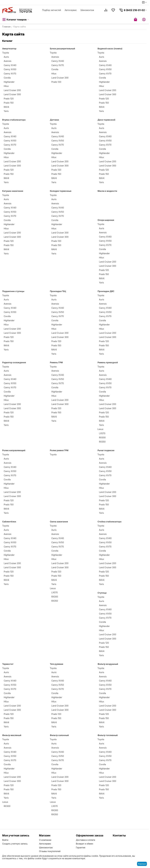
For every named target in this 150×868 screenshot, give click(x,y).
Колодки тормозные (61, 191)
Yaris (6, 111)
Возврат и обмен (85, 844)
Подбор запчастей (52, 10)
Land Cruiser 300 (12, 94)
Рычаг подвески (106, 450)
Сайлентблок (9, 522)
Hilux (6, 86)
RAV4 (6, 107)
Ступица (102, 593)
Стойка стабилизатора (109, 522)
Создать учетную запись (15, 844)
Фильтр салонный (59, 735)
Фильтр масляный (12, 735)
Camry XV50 (10, 69)
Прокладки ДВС (106, 291)
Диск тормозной (106, 120)
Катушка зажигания (13, 191)
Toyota (6, 53)
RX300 (102, 438)
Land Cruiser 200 (12, 90)
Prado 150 (9, 103)
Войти (5, 840)
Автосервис (71, 10)
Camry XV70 (10, 74)
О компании (45, 840)
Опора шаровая (106, 220)
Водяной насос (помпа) (110, 48)
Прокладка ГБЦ (58, 291)
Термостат (8, 664)
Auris (6, 57)
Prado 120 (9, 99)
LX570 (102, 433)
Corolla (7, 78)
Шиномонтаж (87, 10)
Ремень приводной (108, 362)
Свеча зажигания (59, 522)
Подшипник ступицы (13, 291)
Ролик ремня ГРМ (59, 450)
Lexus (100, 429)
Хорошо (142, 864)
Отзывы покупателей (50, 851)
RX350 (102, 442)
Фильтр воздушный (108, 664)
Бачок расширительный (62, 48)
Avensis (8, 61)
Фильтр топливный (108, 735)
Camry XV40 (10, 65)
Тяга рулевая (57, 664)
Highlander (9, 82)
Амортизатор (9, 48)
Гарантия (81, 848)
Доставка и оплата (86, 840)
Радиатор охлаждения (14, 362)
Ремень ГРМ (56, 362)
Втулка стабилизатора (14, 120)
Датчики (54, 120)
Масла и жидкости (107, 191)
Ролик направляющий (14, 450)
